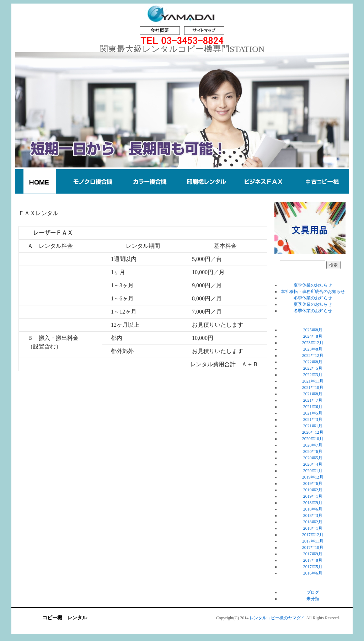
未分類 (313, 599)
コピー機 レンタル (65, 618)
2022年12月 (313, 356)
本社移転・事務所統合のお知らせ (313, 292)
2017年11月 (313, 541)
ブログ (313, 592)
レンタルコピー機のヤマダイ (277, 618)
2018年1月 (313, 528)
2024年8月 (313, 336)
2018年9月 (313, 503)
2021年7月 (313, 400)
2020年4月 (313, 464)
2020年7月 (313, 445)
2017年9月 (313, 554)
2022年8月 (313, 362)
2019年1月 (313, 496)
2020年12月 (313, 432)
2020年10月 (313, 439)
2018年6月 (313, 509)
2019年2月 (313, 490)
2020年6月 (313, 452)
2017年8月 (313, 560)
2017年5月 (313, 567)
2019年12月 (313, 477)
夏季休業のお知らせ (313, 285)
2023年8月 (313, 349)
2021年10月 (313, 388)
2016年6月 (313, 573)
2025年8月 (313, 330)
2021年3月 (313, 420)
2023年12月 (313, 343)
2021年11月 (313, 381)
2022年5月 (313, 368)
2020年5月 (313, 458)
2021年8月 (313, 394)
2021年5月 (313, 413)
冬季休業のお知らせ (313, 298)
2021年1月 (313, 426)
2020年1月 (313, 471)
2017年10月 (313, 547)
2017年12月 (313, 535)
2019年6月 (313, 484)
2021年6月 (313, 407)
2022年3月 (313, 375)
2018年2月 (313, 522)
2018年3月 (313, 516)
